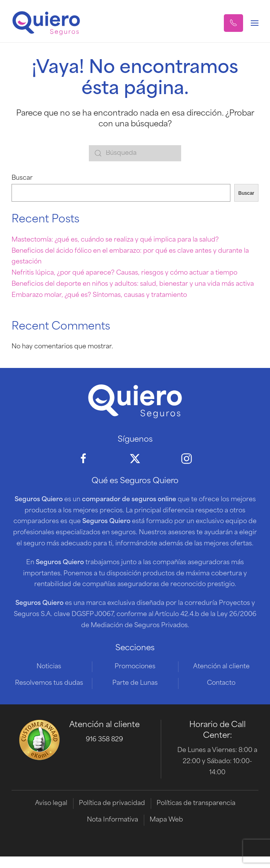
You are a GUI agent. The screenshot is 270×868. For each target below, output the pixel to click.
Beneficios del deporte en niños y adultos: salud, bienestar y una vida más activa (133, 284)
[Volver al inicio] (46, 23)
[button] (233, 23)
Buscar (22, 178)
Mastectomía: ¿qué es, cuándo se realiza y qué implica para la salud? (115, 240)
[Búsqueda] (135, 153)
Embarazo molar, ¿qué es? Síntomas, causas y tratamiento (99, 295)
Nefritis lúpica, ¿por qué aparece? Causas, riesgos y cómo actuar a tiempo (124, 273)
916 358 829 (104, 740)
